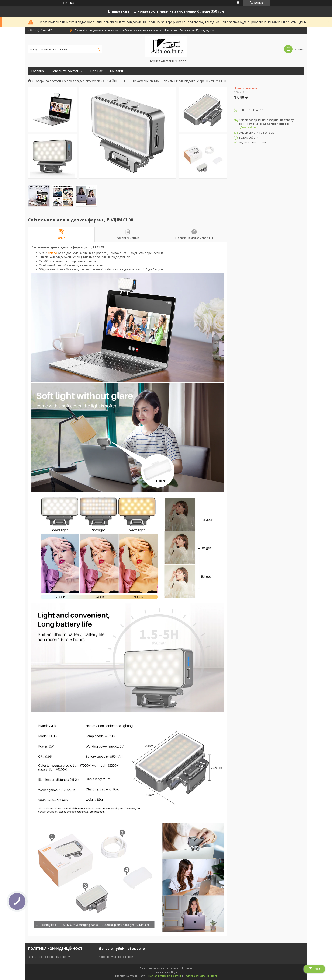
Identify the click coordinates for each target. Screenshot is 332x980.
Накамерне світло (146, 81)
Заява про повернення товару (49, 957)
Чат (314, 969)
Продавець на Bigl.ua (166, 972)
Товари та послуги (65, 71)
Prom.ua (187, 968)
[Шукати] (98, 49)
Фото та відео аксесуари (82, 81)
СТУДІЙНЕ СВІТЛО (116, 81)
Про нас (96, 71)
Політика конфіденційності (201, 976)
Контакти (117, 71)
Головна (37, 71)
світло (53, 253)
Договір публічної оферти (116, 957)
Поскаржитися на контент (165, 976)
